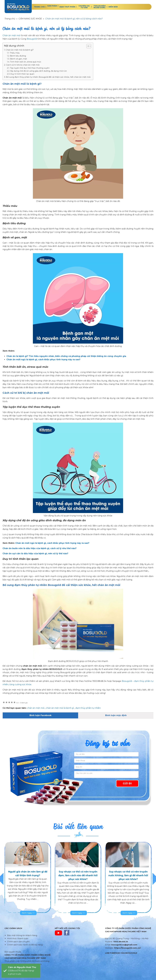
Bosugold (32, 39)
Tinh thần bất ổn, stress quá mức (26, 62)
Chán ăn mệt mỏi (11, 35)
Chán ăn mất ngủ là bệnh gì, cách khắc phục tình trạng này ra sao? (52, 543)
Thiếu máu (15, 53)
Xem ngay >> (28, 913)
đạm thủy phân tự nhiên (88, 708)
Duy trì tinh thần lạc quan (22, 74)
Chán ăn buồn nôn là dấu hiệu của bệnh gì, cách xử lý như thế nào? (40, 548)
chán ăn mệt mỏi (36, 708)
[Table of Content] (89, 46)
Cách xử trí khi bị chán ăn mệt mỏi (23, 65)
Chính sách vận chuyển (18, 942)
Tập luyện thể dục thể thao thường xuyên (30, 68)
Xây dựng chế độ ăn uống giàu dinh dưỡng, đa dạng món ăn (38, 71)
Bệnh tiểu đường (18, 56)
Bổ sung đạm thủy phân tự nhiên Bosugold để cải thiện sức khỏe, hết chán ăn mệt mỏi (48, 77)
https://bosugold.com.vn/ (127, 948)
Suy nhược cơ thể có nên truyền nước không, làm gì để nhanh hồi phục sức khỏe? (128, 875)
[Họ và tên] (106, 754)
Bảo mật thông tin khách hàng (22, 935)
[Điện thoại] (106, 761)
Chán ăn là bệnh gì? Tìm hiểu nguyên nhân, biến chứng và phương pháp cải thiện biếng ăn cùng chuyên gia (66, 356)
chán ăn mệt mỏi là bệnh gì (60, 708)
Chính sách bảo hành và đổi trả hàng (25, 945)
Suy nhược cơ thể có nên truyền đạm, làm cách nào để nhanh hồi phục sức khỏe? (78, 875)
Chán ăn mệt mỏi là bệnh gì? (20, 50)
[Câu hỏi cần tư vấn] (106, 774)
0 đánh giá (22, 703)
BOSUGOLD (18, 7)
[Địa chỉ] (106, 767)
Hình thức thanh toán (18, 938)
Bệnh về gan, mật (19, 59)
